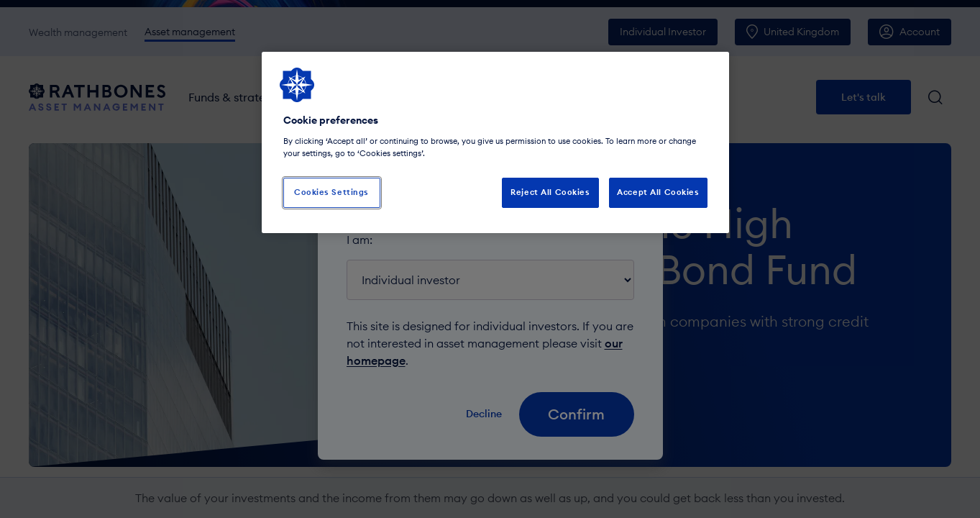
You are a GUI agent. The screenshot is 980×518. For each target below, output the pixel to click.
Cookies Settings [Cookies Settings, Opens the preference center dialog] (331, 192)
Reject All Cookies (550, 192)
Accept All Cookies (658, 192)
